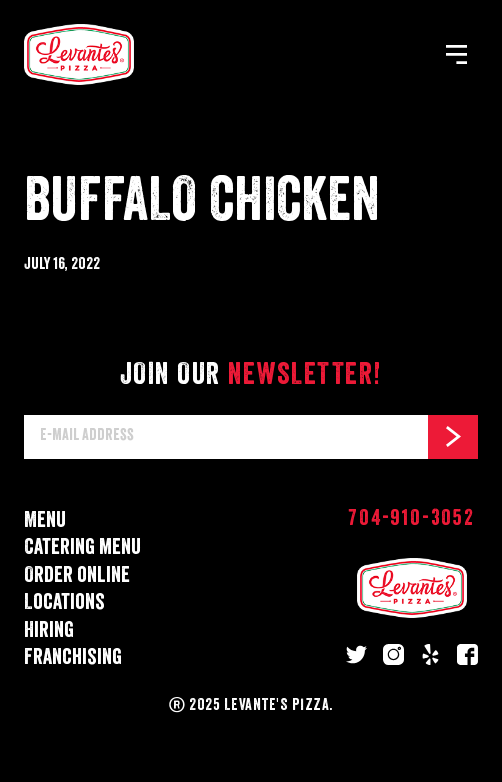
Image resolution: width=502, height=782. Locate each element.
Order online (77, 575)
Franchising (73, 657)
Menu (45, 520)
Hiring (49, 630)
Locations (64, 602)
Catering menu (82, 547)
